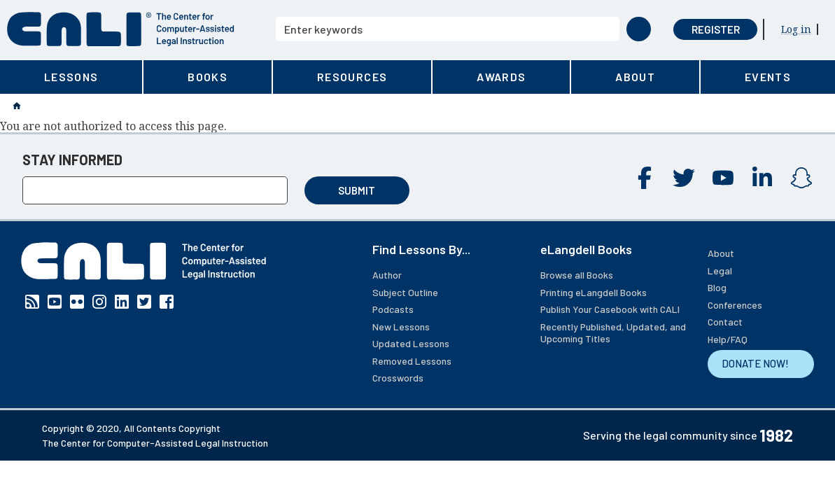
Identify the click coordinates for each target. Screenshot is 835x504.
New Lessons (401, 327)
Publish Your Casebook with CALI (610, 309)
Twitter (684, 178)
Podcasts (393, 309)
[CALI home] (121, 29)
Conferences (735, 305)
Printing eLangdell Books (594, 292)
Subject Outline (405, 292)
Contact (725, 322)
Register (716, 29)
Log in (796, 29)
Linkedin (762, 178)
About (721, 253)
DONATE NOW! (755, 363)
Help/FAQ (728, 339)
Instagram (801, 178)
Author (387, 275)
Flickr (77, 302)
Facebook (645, 178)
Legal (720, 271)
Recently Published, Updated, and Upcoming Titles (613, 333)
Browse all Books (577, 275)
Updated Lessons (411, 343)
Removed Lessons (412, 361)
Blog (717, 287)
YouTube (723, 178)
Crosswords (398, 378)
